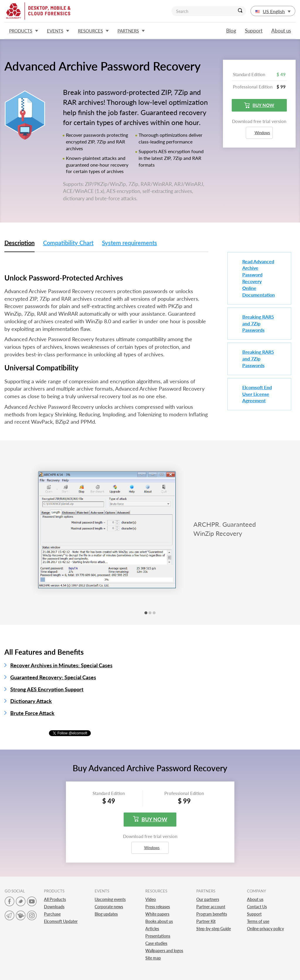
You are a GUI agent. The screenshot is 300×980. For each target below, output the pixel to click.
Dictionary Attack (31, 701)
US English (273, 11)
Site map (153, 958)
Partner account (211, 907)
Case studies (156, 943)
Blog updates (106, 914)
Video (151, 899)
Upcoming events (110, 899)
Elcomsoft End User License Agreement (257, 394)
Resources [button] (93, 31)
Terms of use (258, 921)
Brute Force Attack (32, 713)
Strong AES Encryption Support (47, 689)
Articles (152, 929)
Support (254, 31)
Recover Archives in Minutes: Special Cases (61, 665)
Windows (260, 133)
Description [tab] (19, 243)
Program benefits (212, 914)
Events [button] (58, 31)
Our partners (208, 899)
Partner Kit (206, 921)
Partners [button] (131, 31)
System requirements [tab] (129, 243)
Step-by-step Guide (214, 929)
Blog (231, 31)
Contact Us (257, 907)
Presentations (158, 936)
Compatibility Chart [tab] (68, 243)
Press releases (158, 907)
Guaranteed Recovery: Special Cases (53, 677)
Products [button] (24, 31)
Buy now (259, 105)
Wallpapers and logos (164, 951)
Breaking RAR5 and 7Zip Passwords (258, 323)
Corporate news (109, 907)
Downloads (54, 907)
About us (281, 31)
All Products (55, 899)
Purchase (52, 914)
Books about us (159, 921)
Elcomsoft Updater (61, 921)
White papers (157, 914)
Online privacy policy (265, 929)
